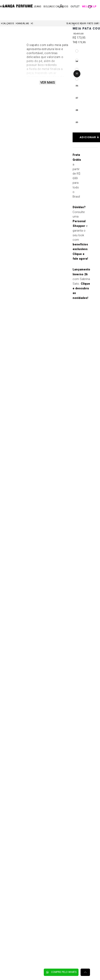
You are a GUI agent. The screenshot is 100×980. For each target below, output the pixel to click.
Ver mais (48, 83)
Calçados (8, 24)
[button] (77, 51)
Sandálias (23, 24)
